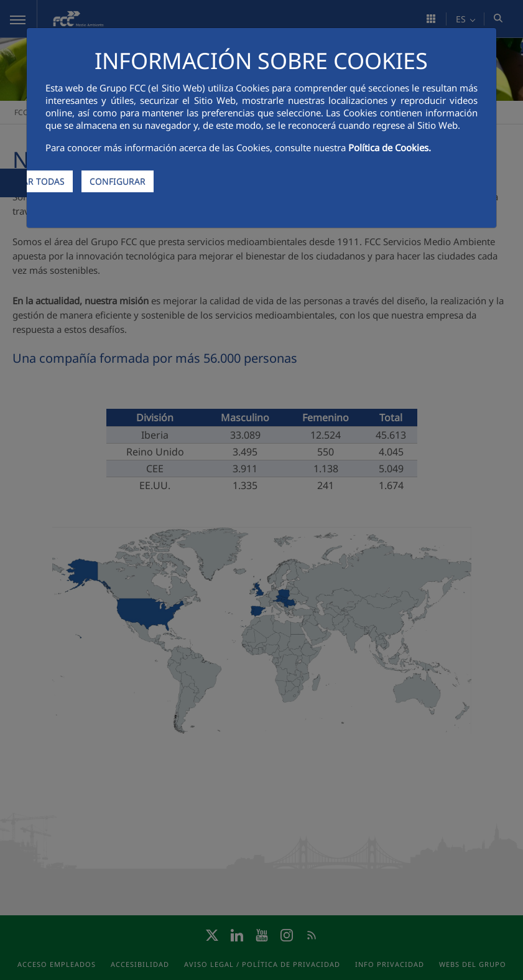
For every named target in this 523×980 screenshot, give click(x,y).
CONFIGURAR (118, 181)
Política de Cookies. (390, 147)
